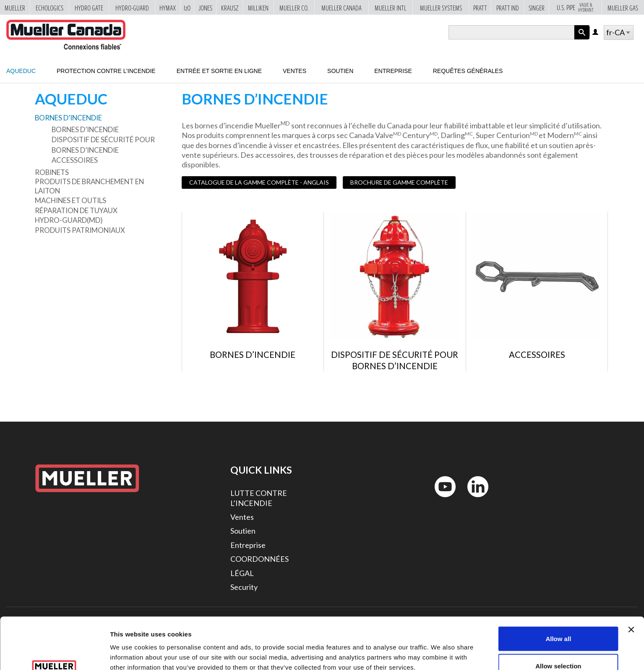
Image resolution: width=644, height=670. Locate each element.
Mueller (15, 8)
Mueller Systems (441, 8)
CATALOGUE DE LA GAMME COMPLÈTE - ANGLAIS (259, 182)
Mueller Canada (342, 8)
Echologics (50, 8)
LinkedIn (474, 499)
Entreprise (393, 71)
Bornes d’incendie (68, 118)
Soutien (340, 71)
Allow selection (558, 620)
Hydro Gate (89, 8)
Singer (537, 8)
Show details (440, 648)
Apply (582, 39)
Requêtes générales (468, 71)
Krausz (230, 8)
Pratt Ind (508, 8)
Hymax (168, 8)
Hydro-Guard (132, 8)
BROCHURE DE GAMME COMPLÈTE (399, 182)
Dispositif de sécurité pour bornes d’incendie (103, 145)
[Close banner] (631, 584)
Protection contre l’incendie (106, 71)
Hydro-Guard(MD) (69, 220)
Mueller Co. (294, 8)
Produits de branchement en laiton (89, 186)
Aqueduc (21, 71)
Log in (596, 33)
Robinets (52, 172)
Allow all (558, 593)
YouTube (441, 499)
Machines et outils (70, 200)
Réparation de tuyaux (76, 210)
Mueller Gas (623, 8)
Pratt (480, 8)
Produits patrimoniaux (80, 230)
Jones (205, 8)
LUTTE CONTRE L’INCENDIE (259, 498)
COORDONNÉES (259, 559)
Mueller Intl (391, 8)
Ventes (295, 71)
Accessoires (75, 160)
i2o (187, 8)
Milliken (258, 8)
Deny (559, 648)
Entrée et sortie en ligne (219, 71)
